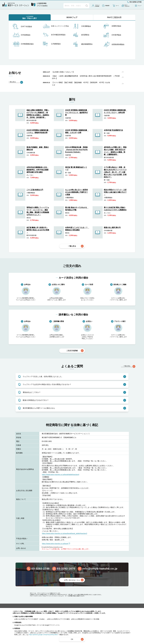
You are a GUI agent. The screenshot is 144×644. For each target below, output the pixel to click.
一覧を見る (72, 246)
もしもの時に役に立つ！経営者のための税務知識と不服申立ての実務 (76, 192)
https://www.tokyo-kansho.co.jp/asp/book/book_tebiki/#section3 (64, 533)
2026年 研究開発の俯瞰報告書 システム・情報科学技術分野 (38, 131)
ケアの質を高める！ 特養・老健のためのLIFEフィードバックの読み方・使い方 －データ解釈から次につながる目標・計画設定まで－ (115, 172)
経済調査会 (81, 35)
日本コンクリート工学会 (56, 26)
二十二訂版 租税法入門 (35, 190)
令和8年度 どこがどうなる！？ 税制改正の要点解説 (77, 229)
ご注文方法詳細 (72, 351)
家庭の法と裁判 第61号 (112, 227)
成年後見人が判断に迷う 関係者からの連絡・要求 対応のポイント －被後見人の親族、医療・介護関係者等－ (115, 151)
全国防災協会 (112, 26)
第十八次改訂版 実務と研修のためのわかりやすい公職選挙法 (115, 209)
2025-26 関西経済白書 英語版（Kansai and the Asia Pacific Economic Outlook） (76, 150)
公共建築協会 (52, 44)
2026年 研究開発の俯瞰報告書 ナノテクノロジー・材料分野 (115, 111)
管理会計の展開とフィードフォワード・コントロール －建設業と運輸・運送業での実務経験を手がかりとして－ (38, 211)
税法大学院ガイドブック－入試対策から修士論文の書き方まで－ (115, 192)
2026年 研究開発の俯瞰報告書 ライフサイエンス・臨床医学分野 (77, 113)
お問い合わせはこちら (72, 580)
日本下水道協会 (22, 27)
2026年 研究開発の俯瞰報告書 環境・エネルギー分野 (77, 131)
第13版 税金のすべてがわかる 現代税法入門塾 (77, 209)
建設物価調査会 (83, 44)
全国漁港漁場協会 (114, 44)
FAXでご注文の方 (114, 17)
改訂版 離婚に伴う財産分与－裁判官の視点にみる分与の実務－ (38, 230)
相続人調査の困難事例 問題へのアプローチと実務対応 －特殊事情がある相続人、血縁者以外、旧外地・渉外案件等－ (38, 114)
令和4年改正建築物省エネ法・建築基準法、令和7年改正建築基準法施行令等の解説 (37, 170)
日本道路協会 (22, 35)
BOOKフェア (72, 17)
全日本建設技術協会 (54, 35)
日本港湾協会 (112, 35)
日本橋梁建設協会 (23, 44)
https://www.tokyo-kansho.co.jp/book (56, 544)
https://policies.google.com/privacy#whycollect (43, 635)
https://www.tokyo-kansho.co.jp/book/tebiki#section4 (61, 475)
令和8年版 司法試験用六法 (113, 130)
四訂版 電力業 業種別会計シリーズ (76, 168)
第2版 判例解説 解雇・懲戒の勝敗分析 (38, 148)
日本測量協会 (82, 26)
